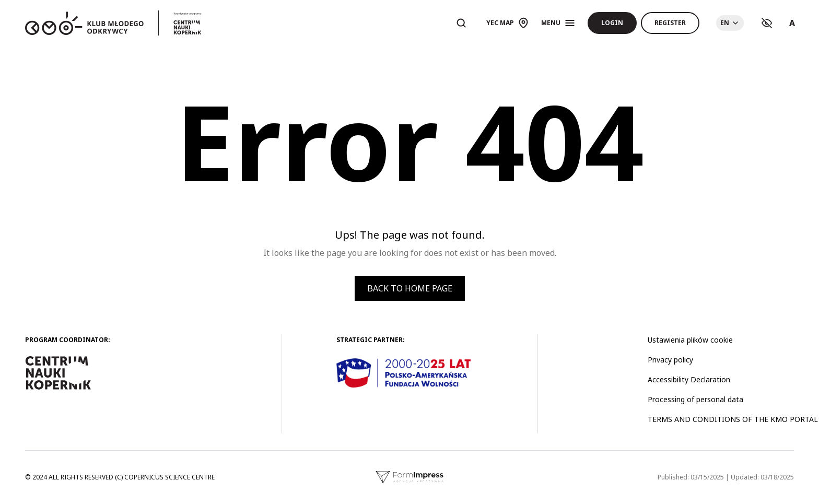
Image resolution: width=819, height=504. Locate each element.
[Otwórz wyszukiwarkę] (461, 23)
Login (612, 23)
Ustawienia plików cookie (690, 340)
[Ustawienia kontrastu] (767, 23)
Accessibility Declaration (689, 379)
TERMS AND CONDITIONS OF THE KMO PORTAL (733, 419)
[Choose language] (730, 23)
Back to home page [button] (410, 288)
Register (670, 23)
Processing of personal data (695, 399)
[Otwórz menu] (558, 23)
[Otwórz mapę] (507, 23)
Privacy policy (670, 360)
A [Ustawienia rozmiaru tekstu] (792, 23)
